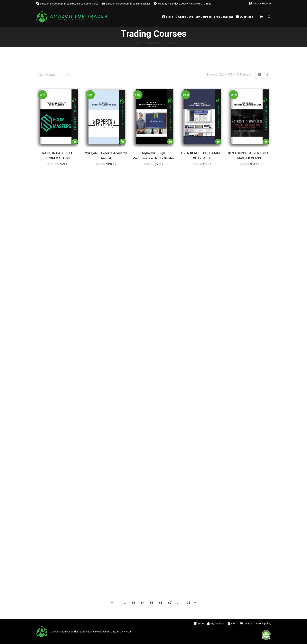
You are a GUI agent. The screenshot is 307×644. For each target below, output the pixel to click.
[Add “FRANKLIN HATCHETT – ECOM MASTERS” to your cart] (75, 142)
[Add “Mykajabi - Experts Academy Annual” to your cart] (123, 142)
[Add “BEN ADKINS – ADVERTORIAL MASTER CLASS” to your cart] (266, 142)
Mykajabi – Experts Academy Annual (106, 156)
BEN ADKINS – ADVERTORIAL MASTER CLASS (249, 156)
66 (161, 603)
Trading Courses (152, 43)
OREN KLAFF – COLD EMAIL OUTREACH (201, 156)
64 (143, 603)
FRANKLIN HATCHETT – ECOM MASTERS (58, 156)
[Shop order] (54, 75)
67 (170, 603)
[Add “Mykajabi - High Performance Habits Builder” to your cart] (170, 142)
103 (187, 603)
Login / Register (260, 3)
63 (134, 603)
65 (152, 603)
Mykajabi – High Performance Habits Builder (153, 156)
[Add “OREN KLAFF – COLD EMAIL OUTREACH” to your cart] (218, 142)
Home (136, 43)
